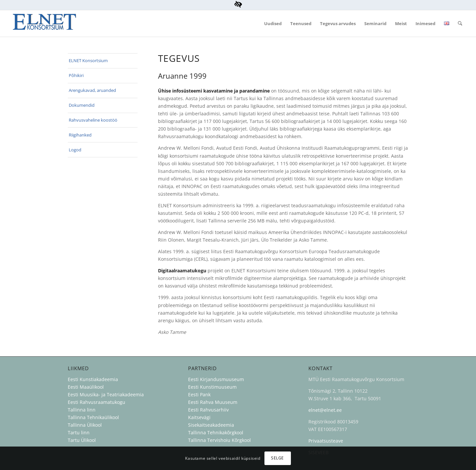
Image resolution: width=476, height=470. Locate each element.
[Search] (460, 23)
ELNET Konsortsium (88, 60)
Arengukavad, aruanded (92, 90)
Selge (278, 458)
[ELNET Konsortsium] (44, 23)
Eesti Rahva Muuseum (213, 402)
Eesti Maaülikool (86, 387)
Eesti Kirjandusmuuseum (216, 379)
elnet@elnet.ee (325, 410)
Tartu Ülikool (82, 440)
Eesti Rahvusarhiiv (209, 410)
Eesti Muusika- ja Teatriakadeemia (106, 394)
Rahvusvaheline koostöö (93, 120)
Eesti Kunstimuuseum (212, 387)
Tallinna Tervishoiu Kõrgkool (219, 440)
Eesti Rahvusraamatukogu (97, 402)
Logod (75, 150)
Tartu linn (79, 432)
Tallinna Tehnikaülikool (93, 417)
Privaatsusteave (326, 441)
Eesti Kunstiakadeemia (93, 379)
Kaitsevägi (199, 417)
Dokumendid (82, 105)
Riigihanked (80, 135)
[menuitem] (273, 23)
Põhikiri (76, 75)
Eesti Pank (199, 394)
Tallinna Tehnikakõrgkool (216, 432)
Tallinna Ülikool (85, 425)
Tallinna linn (82, 410)
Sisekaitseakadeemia (211, 425)
